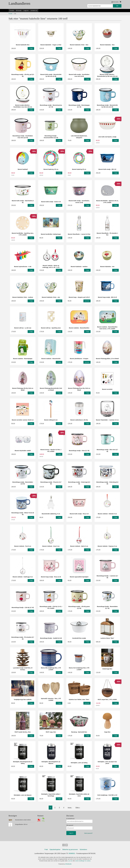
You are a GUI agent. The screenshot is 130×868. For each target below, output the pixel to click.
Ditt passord (70, 825)
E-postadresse (70, 819)
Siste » (78, 808)
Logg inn (26, 10)
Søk (117, 6)
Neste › (70, 808)
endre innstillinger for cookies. (83, 861)
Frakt (46, 850)
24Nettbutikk (68, 864)
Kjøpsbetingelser (55, 850)
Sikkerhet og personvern (70, 850)
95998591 (72, 854)
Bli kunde (19, 10)
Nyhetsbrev (83, 850)
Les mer (70, 861)
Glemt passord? (88, 833)
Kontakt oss (34, 10)
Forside (12, 10)
